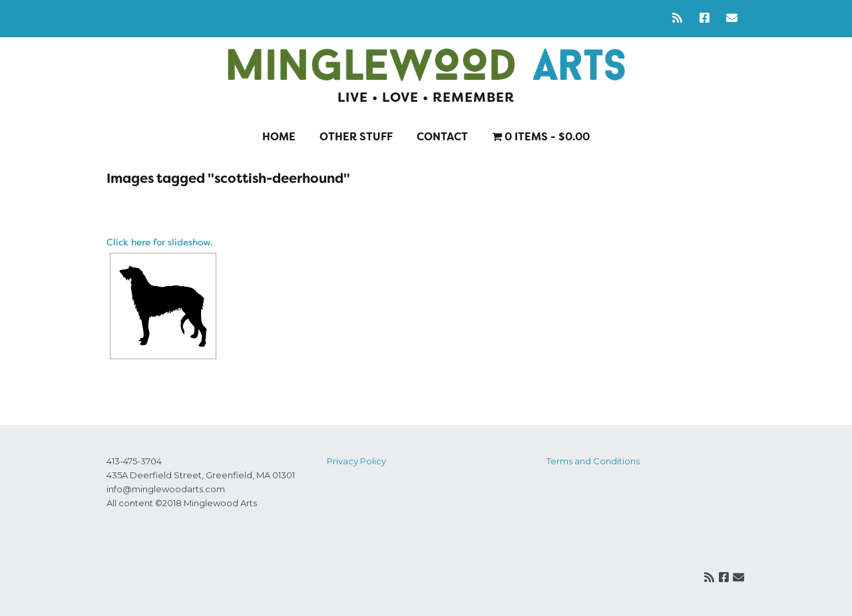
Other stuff (356, 137)
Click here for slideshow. (160, 242)
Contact (442, 137)
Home (279, 137)
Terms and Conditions (593, 461)
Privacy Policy (356, 461)
